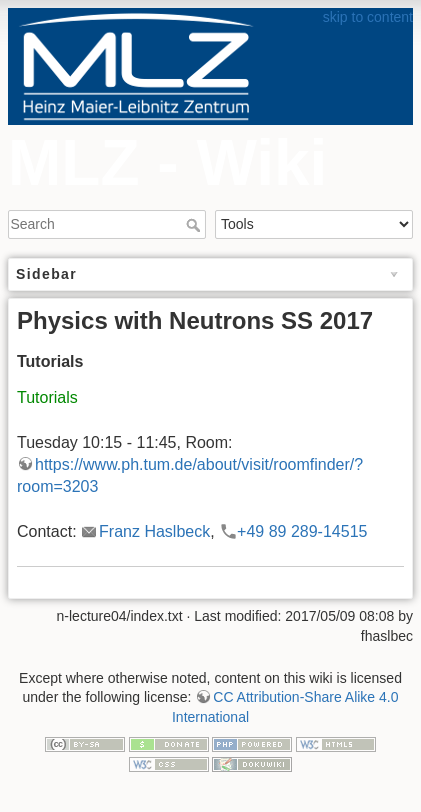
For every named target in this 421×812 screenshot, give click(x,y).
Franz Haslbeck (154, 531)
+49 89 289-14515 (302, 531)
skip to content (368, 17)
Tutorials (47, 397)
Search (195, 225)
